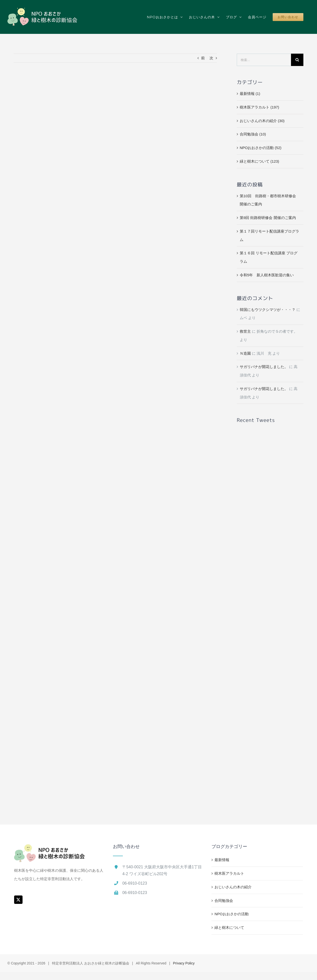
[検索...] (264, 60)
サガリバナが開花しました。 (264, 367)
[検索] (297, 60)
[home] (50, 848)
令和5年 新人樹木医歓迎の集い (267, 275)
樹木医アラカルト (229, 873)
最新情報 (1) (250, 94)
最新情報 (222, 860)
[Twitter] (18, 900)
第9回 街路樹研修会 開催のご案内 (268, 218)
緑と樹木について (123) (259, 161)
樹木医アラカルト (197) (259, 107)
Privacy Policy (184, 963)
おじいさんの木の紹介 (233, 887)
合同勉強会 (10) (253, 134)
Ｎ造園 (245, 353)
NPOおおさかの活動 (232, 914)
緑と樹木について (229, 927)
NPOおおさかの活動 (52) (261, 148)
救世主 (245, 331)
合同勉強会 (224, 901)
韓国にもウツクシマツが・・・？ (268, 310)
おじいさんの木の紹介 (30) (262, 121)
